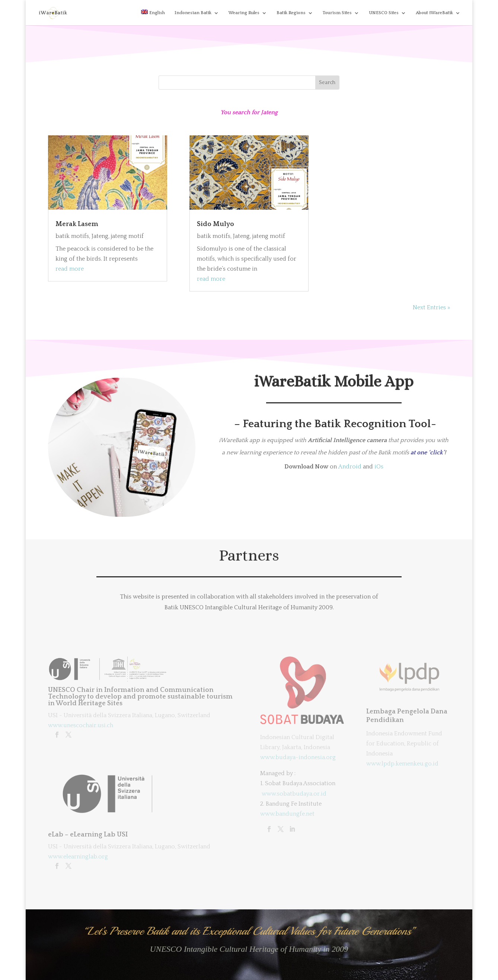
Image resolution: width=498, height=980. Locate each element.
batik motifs (72, 236)
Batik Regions (291, 13)
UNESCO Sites (384, 13)
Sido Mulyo (216, 224)
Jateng (100, 236)
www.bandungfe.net (287, 814)
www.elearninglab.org (78, 857)
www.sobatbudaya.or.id (294, 794)
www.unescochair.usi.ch (81, 725)
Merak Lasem (77, 224)
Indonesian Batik (193, 13)
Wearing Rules (244, 13)
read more (70, 269)
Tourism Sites (337, 13)
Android (350, 467)
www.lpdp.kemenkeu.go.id (402, 764)
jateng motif (127, 236)
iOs (379, 467)
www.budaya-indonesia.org (298, 757)
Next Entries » (431, 307)
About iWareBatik (434, 13)
